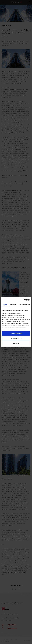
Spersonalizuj (16, 338)
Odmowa (16, 343)
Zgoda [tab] (5, 304)
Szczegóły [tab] (13, 304)
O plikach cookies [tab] (25, 304)
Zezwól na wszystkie (16, 333)
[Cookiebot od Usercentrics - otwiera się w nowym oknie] (23, 300)
